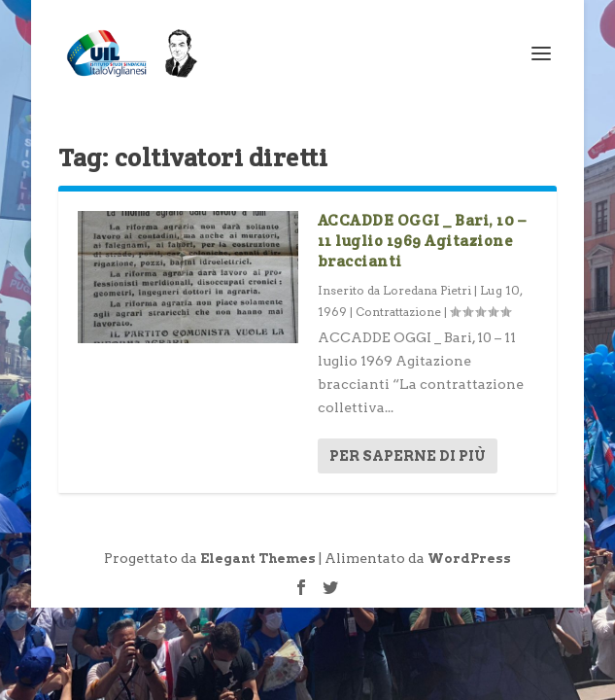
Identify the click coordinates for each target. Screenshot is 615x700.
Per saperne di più (408, 456)
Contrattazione (398, 312)
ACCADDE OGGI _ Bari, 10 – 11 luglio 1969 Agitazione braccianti (422, 241)
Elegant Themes (258, 559)
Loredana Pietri (427, 290)
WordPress (469, 559)
